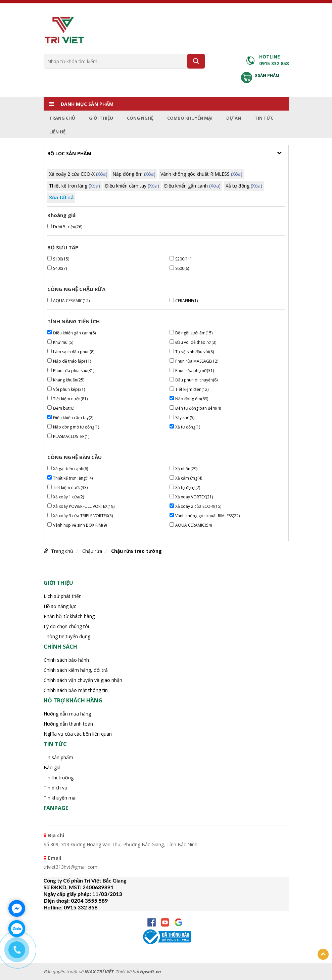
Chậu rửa (92, 551)
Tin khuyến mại (60, 798)
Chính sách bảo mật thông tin (76, 690)
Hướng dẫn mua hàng (67, 714)
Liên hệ (57, 132)
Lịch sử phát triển (63, 596)
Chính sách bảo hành (66, 660)
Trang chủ (62, 118)
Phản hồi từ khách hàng (69, 616)
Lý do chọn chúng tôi (66, 626)
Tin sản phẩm (58, 757)
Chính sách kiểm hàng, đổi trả (76, 670)
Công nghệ (140, 118)
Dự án (234, 118)
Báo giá (52, 767)
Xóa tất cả (61, 197)
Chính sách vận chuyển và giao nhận (83, 680)
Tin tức (264, 118)
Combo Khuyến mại (190, 118)
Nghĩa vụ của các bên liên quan (78, 734)
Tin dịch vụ (56, 788)
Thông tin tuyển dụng (67, 636)
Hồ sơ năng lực (60, 606)
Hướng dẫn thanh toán (68, 724)
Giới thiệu (101, 118)
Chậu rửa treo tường (136, 551)
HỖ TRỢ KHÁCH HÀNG (73, 700)
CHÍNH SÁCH (60, 647)
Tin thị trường (59, 778)
